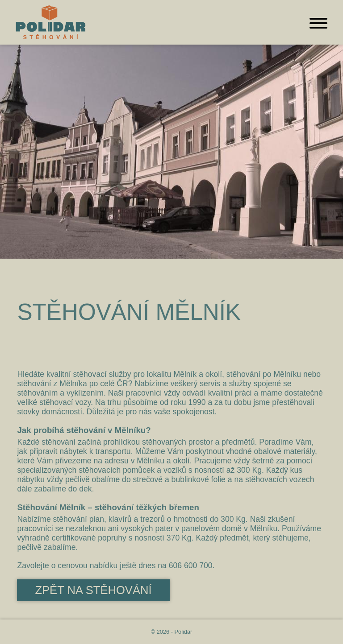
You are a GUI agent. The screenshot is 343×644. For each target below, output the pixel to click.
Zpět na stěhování (93, 590)
